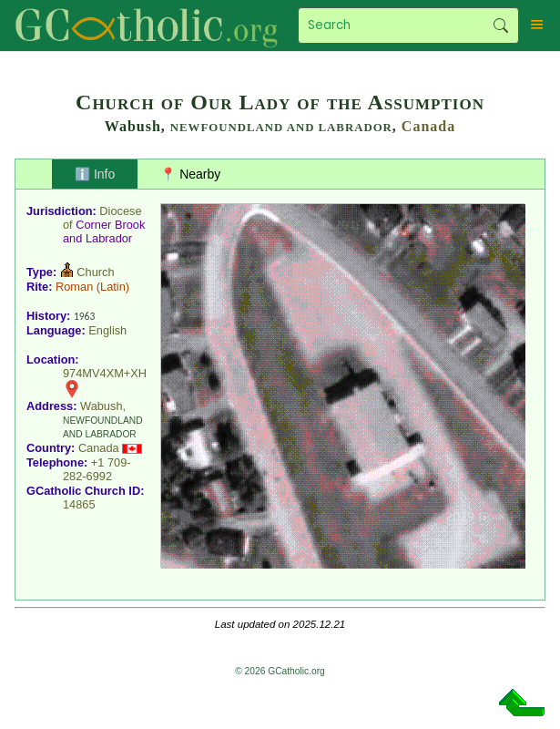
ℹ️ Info (95, 174)
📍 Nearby (190, 174)
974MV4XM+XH (105, 373)
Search (501, 26)
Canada (428, 126)
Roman (74, 287)
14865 (79, 504)
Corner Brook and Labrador (104, 231)
